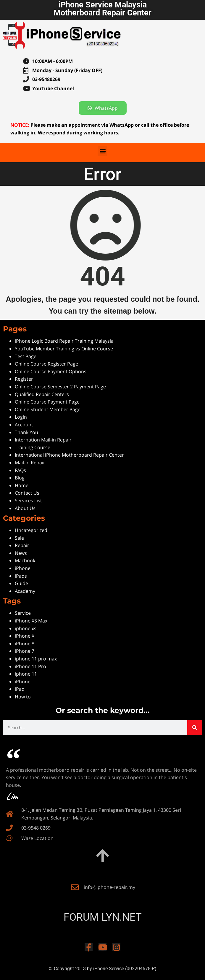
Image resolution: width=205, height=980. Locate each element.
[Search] (195, 728)
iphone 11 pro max (36, 659)
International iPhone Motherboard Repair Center (69, 455)
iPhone (23, 568)
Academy (25, 591)
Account (24, 425)
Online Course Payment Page (47, 402)
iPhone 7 (25, 651)
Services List (28, 501)
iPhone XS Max (31, 621)
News (21, 553)
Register (24, 379)
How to (23, 697)
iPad (20, 689)
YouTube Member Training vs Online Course (64, 349)
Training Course (33, 447)
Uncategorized (31, 530)
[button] (102, 151)
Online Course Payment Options (51, 371)
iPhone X (25, 636)
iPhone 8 (25, 644)
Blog (20, 478)
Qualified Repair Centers (42, 394)
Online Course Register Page (46, 364)
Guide (21, 583)
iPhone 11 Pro (30, 666)
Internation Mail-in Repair (43, 440)
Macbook (25, 560)
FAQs (20, 470)
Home (22, 485)
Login (21, 417)
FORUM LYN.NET (103, 917)
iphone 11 (26, 674)
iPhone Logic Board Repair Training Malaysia (64, 341)
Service (23, 613)
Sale (19, 538)
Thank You (26, 432)
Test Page (26, 356)
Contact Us (27, 493)
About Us (25, 508)
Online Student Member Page (48, 409)
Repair (22, 545)
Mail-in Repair (30, 463)
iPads (21, 576)
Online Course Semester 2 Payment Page (60, 387)
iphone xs (26, 628)
